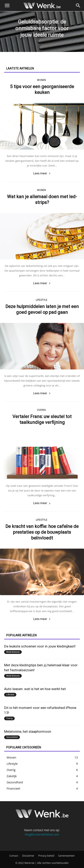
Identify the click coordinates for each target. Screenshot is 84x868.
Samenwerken (66, 856)
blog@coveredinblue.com (42, 834)
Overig (41, 410)
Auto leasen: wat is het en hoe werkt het (35, 689)
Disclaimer (28, 856)
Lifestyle (42, 300)
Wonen (41, 80)
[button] (7, 6)
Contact (14, 856)
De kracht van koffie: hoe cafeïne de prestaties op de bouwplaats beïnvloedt (42, 532)
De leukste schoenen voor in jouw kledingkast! (40, 646)
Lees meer (42, 173)
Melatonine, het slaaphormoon (28, 731)
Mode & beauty (13, 652)
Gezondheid (12, 737)
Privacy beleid (46, 856)
